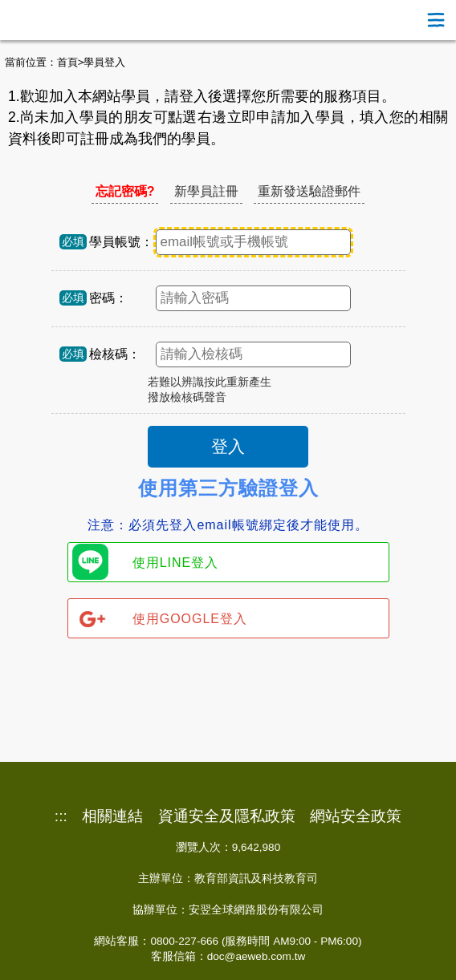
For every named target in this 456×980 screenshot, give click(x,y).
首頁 (67, 62)
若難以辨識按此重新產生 (210, 382)
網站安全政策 (356, 816)
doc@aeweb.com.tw (256, 956)
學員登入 (104, 62)
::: (61, 816)
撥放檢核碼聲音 (187, 397)
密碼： (108, 298)
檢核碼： (115, 354)
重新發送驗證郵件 (309, 191)
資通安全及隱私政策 (227, 816)
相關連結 (112, 816)
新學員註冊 (206, 191)
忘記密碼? (125, 191)
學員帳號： (121, 242)
